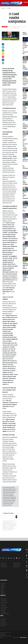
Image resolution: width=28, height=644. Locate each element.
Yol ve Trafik (4, 600)
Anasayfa (3, 8)
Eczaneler (3, 604)
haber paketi (3, 639)
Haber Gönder (16, 567)
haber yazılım (3, 641)
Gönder (17, 517)
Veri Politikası (4, 567)
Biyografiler (3, 622)
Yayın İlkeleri (4, 565)
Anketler (3, 621)
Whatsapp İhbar (17, 565)
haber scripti (9, 639)
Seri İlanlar (3, 610)
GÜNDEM (9, 8)
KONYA (2, 594)
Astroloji (3, 626)
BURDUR (3, 587)
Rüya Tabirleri (4, 624)
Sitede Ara (3, 619)
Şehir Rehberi (4, 612)
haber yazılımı (7, 637)
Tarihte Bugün (4, 607)
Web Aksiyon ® (23, 637)
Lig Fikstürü (3, 605)
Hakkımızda (3, 563)
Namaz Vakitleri (4, 602)
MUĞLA (3, 590)
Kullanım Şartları (17, 563)
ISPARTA (3, 585)
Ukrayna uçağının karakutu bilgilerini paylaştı (25, 96)
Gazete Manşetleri (5, 614)
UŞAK (2, 589)
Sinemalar (3, 609)
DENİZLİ (3, 592)
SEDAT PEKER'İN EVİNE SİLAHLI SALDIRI (25, 110)
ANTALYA (3, 584)
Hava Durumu (4, 599)
